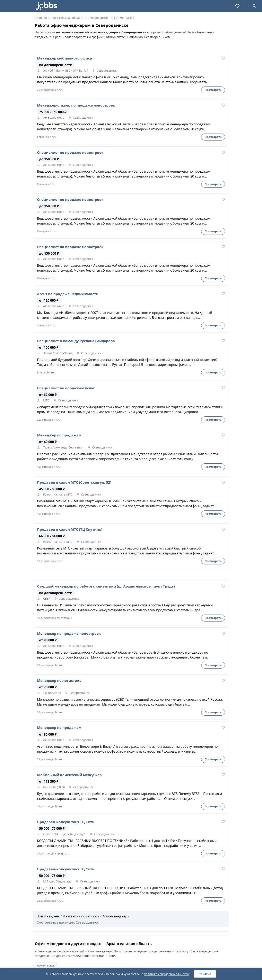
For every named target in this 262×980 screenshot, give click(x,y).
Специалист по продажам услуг (66, 388)
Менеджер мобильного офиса (64, 58)
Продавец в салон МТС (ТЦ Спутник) (70, 529)
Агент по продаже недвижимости (68, 294)
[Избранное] (237, 6)
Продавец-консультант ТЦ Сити (66, 822)
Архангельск (46, 965)
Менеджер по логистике (59, 681)
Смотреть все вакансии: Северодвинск (68, 922)
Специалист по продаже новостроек (70, 153)
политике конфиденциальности (166, 974)
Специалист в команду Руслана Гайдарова (76, 341)
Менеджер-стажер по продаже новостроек (76, 105)
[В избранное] (223, 58)
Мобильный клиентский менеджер (69, 775)
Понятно (205, 974)
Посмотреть (213, 90)
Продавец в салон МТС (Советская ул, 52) (74, 482)
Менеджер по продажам (59, 435)
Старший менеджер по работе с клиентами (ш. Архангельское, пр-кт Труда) (106, 586)
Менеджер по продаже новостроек (69, 634)
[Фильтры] (246, 6)
